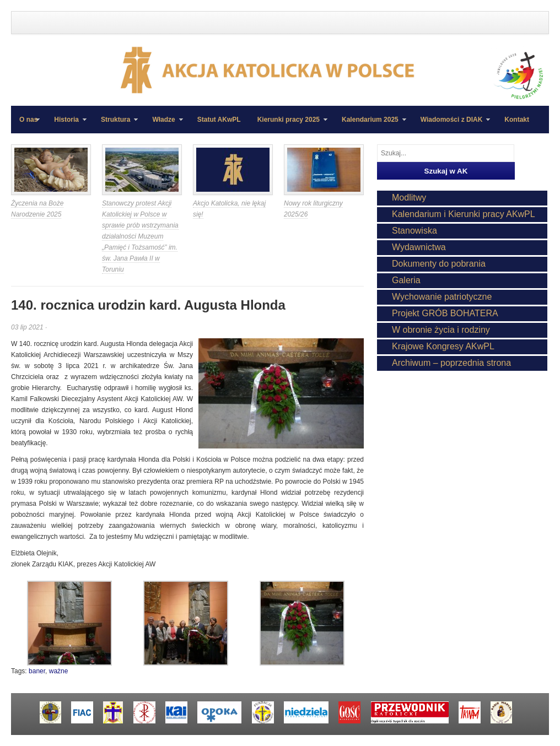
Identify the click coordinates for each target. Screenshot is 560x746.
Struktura (115, 125)
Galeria (406, 280)
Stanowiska (414, 231)
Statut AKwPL (219, 120)
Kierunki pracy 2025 (288, 125)
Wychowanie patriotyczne (442, 297)
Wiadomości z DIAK (451, 125)
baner (37, 671)
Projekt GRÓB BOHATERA (445, 313)
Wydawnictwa (419, 247)
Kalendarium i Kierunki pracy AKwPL (464, 214)
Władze (163, 125)
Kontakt (517, 120)
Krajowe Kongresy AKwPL (443, 346)
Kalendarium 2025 (370, 125)
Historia (66, 125)
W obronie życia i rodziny (441, 330)
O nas (28, 120)
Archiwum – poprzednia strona (451, 363)
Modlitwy (409, 198)
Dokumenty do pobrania (439, 264)
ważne (59, 671)
